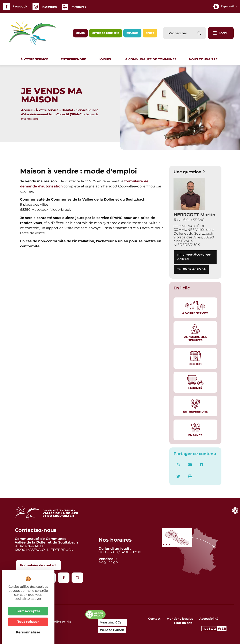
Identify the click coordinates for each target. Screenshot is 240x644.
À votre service (35, 59)
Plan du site (183, 623)
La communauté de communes (151, 59)
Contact (154, 619)
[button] (178, 465)
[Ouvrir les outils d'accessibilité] (235, 511)
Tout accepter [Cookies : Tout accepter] (28, 611)
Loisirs (106, 59)
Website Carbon (112, 630)
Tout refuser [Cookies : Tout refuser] (28, 622)
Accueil (27, 110)
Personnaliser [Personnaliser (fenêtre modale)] (28, 632)
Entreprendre (74, 59)
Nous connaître (204, 59)
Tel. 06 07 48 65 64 (191, 269)
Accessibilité (209, 619)
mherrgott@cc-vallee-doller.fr (194, 257)
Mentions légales (180, 619)
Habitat (67, 110)
